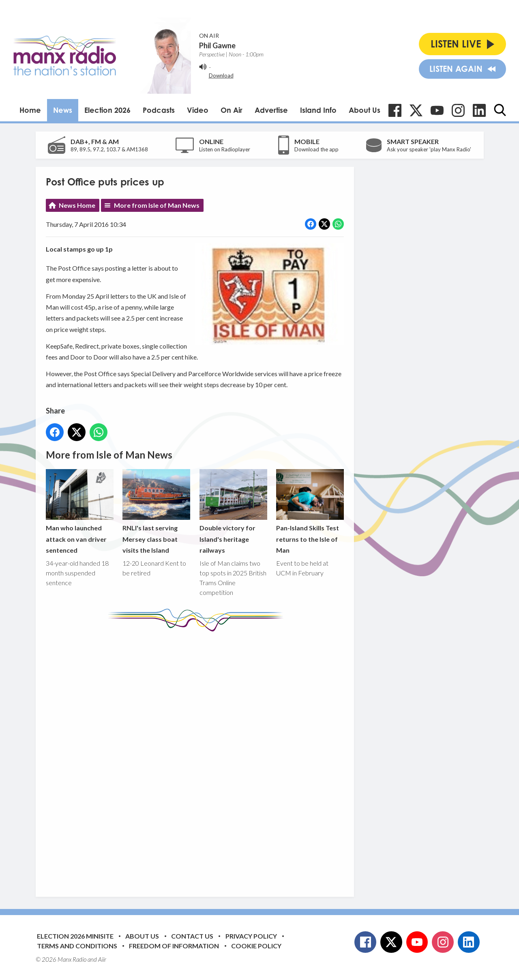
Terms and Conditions (77, 946)
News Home (77, 205)
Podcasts (159, 110)
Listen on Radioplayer (225, 149)
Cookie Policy (256, 946)
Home (30, 110)
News (63, 110)
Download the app (316, 149)
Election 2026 (107, 110)
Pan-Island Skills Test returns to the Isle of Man (310, 512)
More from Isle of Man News (157, 205)
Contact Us (192, 936)
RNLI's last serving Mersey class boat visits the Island (156, 512)
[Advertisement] (198, 758)
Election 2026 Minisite (75, 936)
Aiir (102, 959)
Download (221, 75)
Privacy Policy (251, 936)
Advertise (271, 110)
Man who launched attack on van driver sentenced (80, 512)
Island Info (318, 110)
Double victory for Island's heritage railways (233, 512)
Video (198, 110)
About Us (365, 110)
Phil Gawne (217, 45)
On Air (232, 110)
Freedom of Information (174, 946)
